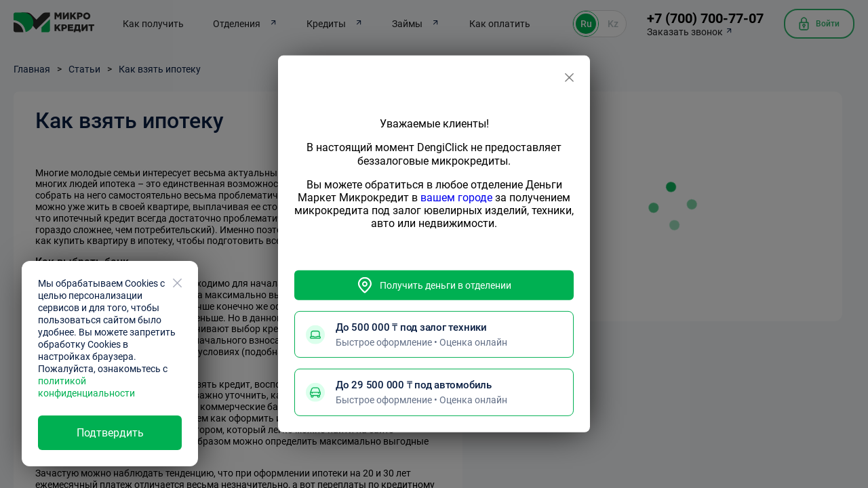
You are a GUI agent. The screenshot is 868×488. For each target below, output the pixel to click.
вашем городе (456, 198)
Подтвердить (110, 433)
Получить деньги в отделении (434, 285)
